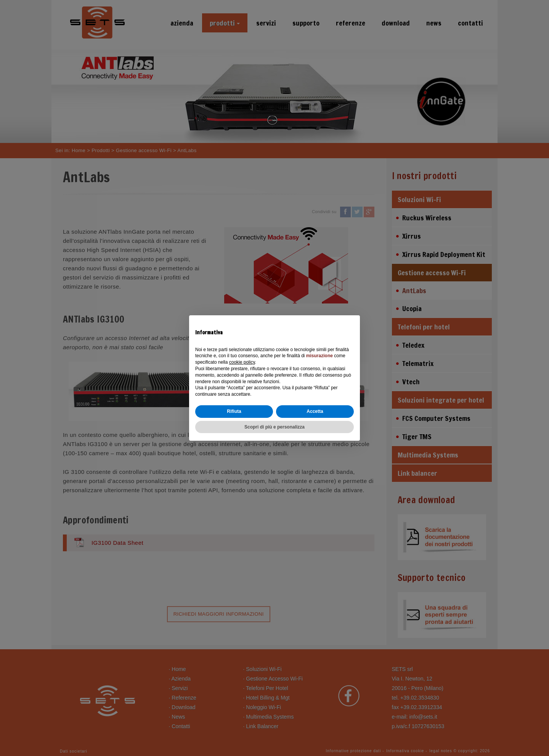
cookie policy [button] (242, 362)
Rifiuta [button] (234, 411)
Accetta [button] (315, 411)
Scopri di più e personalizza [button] (274, 427)
